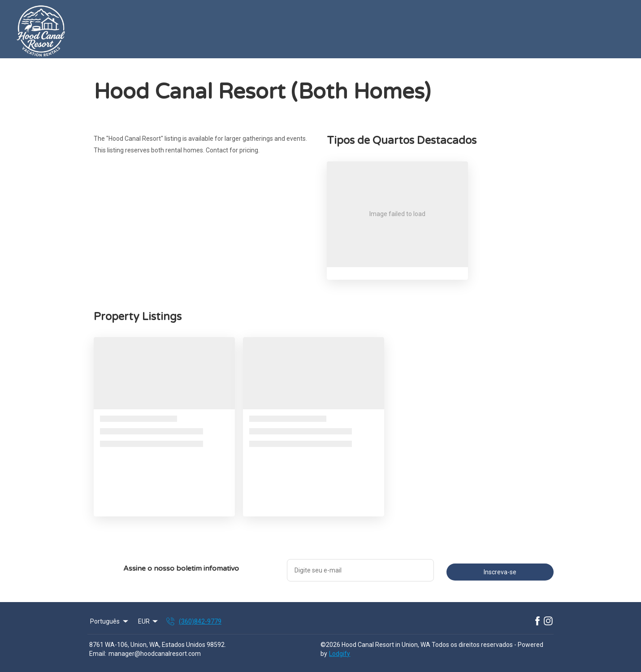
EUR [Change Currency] (149, 621)
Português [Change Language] (110, 621)
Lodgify (340, 654)
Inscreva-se (500, 572)
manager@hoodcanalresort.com (155, 654)
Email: (98, 654)
